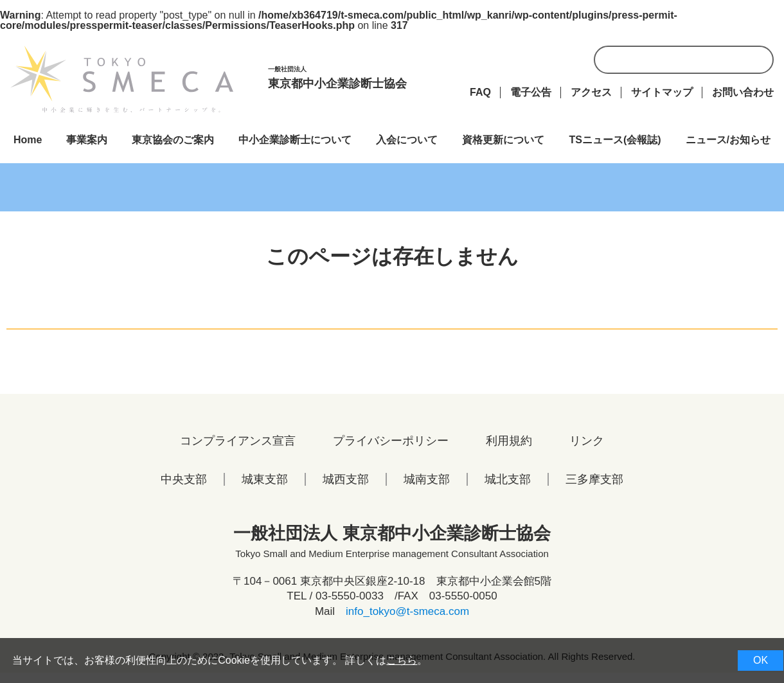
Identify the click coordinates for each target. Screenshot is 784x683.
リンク (587, 441)
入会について (407, 140)
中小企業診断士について (295, 140)
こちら (402, 660)
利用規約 (509, 441)
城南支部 (427, 479)
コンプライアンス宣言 (238, 441)
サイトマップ (662, 92)
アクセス (591, 92)
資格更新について (503, 140)
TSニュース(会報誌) (615, 140)
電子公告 (531, 92)
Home (28, 140)
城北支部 (508, 479)
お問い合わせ (743, 92)
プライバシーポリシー (391, 441)
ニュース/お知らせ (728, 140)
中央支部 (184, 479)
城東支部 (265, 479)
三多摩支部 (594, 479)
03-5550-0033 (350, 596)
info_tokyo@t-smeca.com (407, 611)
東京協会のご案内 (173, 140)
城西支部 (346, 479)
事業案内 (87, 140)
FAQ (480, 92)
